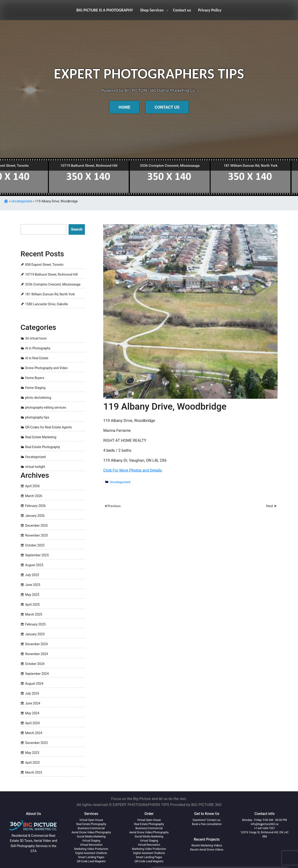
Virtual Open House (91, 820)
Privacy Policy (210, 10)
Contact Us (167, 107)
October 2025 (35, 545)
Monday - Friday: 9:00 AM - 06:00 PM (265, 820)
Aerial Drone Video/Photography (91, 832)
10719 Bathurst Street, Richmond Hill (52, 274)
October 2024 (35, 664)
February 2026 (35, 506)
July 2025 (32, 575)
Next (270, 506)
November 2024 (37, 654)
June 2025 (33, 585)
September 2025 (37, 555)
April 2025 (33, 605)
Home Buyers (35, 378)
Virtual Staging (91, 841)
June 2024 (33, 703)
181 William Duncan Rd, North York (50, 294)
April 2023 (33, 763)
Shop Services (152, 10)
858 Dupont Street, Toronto (44, 265)
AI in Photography (38, 348)
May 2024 (32, 713)
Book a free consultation (207, 824)
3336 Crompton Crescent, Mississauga (53, 284)
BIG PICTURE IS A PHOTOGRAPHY (105, 10)
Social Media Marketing (91, 837)
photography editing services (46, 407)
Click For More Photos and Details (122, 470)
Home (124, 107)
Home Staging (35, 388)
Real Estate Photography (43, 447)
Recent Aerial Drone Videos (207, 850)
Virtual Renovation (91, 845)
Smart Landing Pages (91, 857)
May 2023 (32, 753)
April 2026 (33, 486)
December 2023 (37, 743)
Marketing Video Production (91, 849)
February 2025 (35, 624)
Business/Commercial (91, 828)
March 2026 (34, 496)
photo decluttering (38, 398)
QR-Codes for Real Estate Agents (49, 427)
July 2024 (32, 693)
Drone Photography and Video (46, 368)
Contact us (182, 10)
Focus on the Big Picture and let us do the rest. (149, 799)
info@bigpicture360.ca (265, 824)
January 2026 (35, 516)
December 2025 (37, 526)
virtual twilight (35, 467)
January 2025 (35, 634)
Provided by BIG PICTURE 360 (196, 805)
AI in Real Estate (37, 358)
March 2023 (34, 772)
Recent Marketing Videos (207, 845)
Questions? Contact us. (207, 820)
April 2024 (33, 723)
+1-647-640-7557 (265, 828)
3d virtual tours (36, 338)
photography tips (37, 417)
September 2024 (37, 674)
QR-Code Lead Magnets (91, 861)
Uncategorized (22, 201)
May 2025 (32, 595)
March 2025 (34, 614)
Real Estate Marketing (41, 437)
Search (77, 229)
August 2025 (34, 565)
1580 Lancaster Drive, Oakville (47, 304)
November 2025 (37, 535)
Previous (114, 506)
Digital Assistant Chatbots (91, 853)
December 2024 (37, 644)
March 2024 (34, 733)
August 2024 (34, 684)
